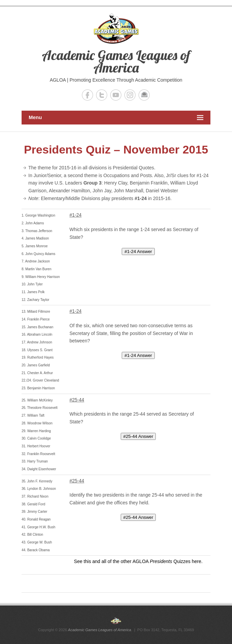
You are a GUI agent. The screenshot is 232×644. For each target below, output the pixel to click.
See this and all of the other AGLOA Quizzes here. (138, 561)
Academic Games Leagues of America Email (144, 95)
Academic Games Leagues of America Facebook (88, 95)
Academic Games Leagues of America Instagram (130, 95)
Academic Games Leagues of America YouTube (116, 95)
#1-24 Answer (138, 251)
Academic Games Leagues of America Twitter (102, 95)
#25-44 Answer (138, 436)
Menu (116, 118)
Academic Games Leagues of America (116, 61)
